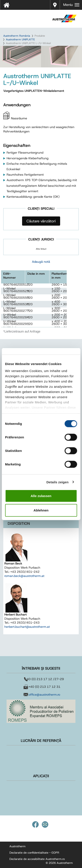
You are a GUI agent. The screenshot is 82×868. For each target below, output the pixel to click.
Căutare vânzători (41, 221)
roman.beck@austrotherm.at (24, 576)
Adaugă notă (41, 262)
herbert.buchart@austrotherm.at (27, 627)
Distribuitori (55, 4)
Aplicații (41, 776)
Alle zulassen (41, 496)
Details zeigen (57, 482)
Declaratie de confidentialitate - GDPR (34, 853)
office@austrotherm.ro (44, 695)
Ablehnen (41, 510)
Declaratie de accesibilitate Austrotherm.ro (37, 859)
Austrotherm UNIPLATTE (20, 39)
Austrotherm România (17, 36)
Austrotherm (17, 846)
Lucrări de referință (41, 741)
